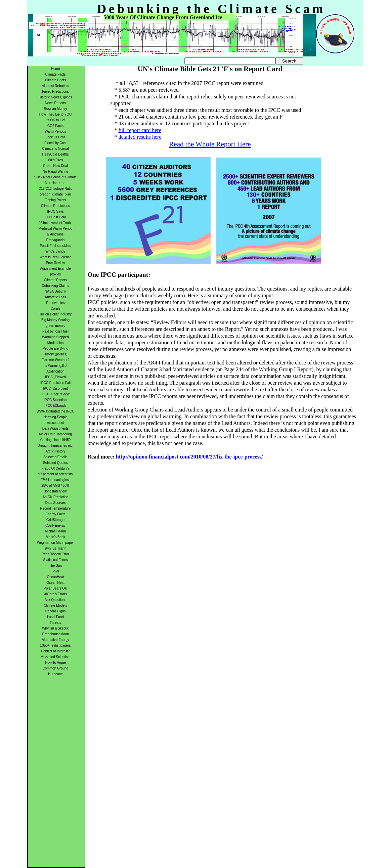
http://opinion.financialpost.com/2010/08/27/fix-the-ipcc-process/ (189, 457)
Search (289, 61)
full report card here (140, 130)
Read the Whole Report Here (210, 144)
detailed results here (140, 137)
